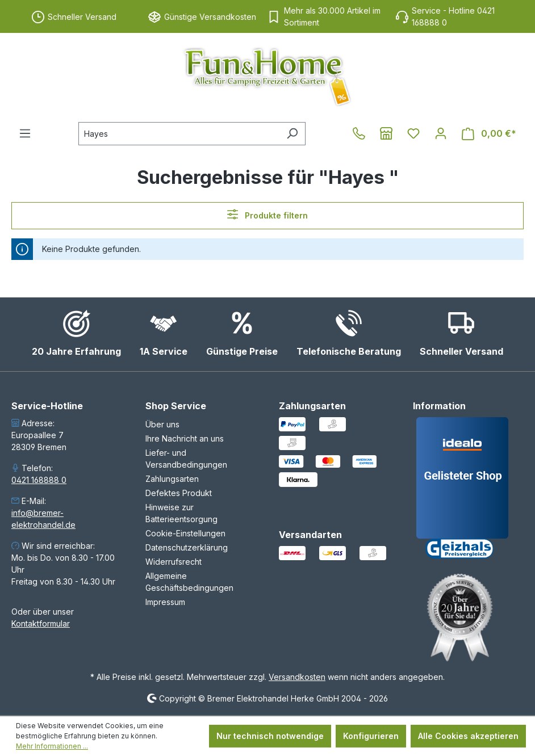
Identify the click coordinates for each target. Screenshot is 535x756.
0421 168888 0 (39, 480)
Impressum (165, 602)
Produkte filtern (267, 214)
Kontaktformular (41, 623)
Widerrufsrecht (174, 562)
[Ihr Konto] (441, 133)
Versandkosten (297, 677)
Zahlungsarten (172, 479)
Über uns (162, 424)
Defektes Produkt (179, 493)
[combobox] (179, 134)
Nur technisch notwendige (270, 736)
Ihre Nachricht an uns (185, 438)
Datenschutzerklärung (187, 547)
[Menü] (25, 133)
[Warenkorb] (489, 134)
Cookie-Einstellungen (185, 533)
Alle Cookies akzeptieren (468, 736)
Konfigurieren (371, 736)
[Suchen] (292, 134)
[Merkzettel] (413, 133)
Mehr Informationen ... (52, 746)
